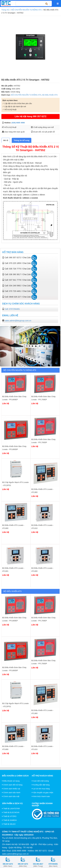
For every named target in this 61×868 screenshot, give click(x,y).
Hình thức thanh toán (41, 796)
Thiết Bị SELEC (9, 824)
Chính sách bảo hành (11, 793)
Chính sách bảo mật (11, 796)
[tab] (6, 140)
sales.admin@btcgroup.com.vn (18, 321)
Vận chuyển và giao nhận (43, 793)
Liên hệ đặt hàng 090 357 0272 (31, 116)
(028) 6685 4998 (18, 123)
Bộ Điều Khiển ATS (50, 95)
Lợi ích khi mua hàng (41, 789)
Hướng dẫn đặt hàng (41, 785)
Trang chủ (5, 10)
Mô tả (6, 140)
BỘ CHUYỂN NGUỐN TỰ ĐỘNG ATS (26, 10)
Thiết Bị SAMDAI (9, 820)
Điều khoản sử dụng (11, 781)
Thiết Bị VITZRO (9, 816)
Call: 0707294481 (12, 309)
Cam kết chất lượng (40, 781)
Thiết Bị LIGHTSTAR (11, 809)
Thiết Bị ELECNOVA (11, 812)
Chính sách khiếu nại (11, 789)
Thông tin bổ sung (21, 140)
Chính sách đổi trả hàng (12, 785)
